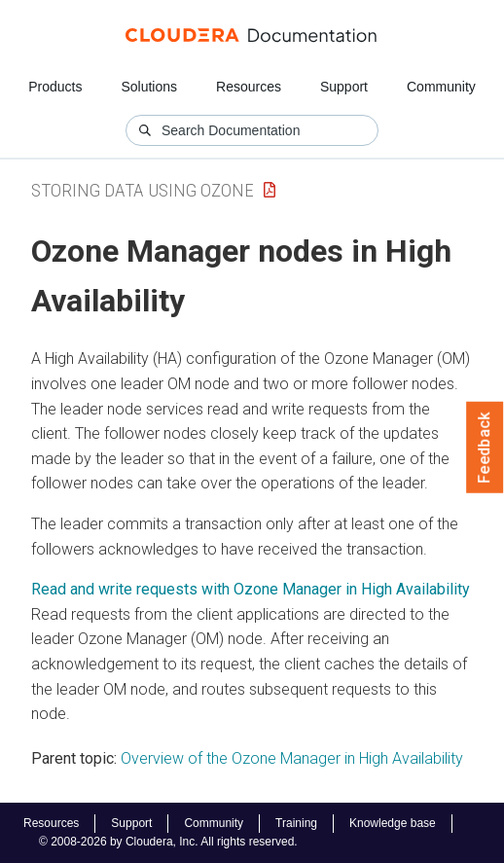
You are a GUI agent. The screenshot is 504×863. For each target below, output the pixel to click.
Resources (249, 87)
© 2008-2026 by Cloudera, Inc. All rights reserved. (168, 842)
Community (441, 87)
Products (55, 87)
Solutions (149, 87)
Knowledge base (393, 823)
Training (296, 823)
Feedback (485, 448)
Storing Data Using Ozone (143, 190)
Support (344, 87)
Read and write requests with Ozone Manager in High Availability (251, 589)
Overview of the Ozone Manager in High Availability (292, 758)
